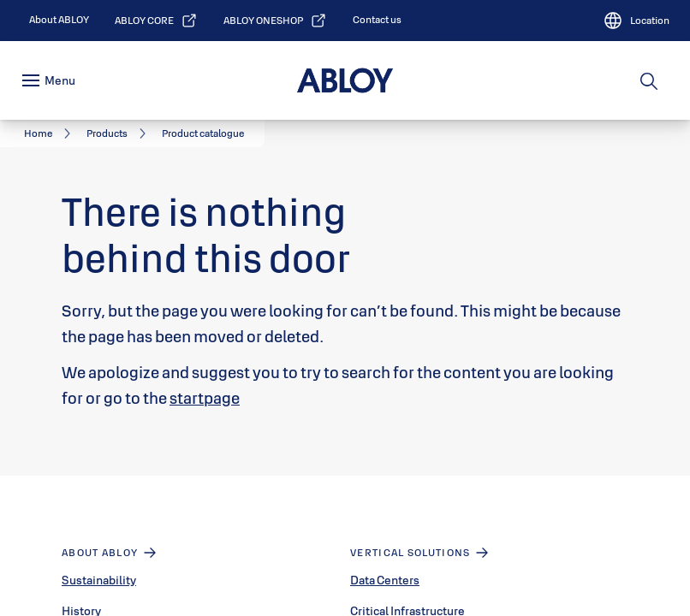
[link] (59, 20)
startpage (205, 398)
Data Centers (385, 580)
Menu (60, 80)
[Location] (636, 21)
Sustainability (99, 580)
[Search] (650, 80)
